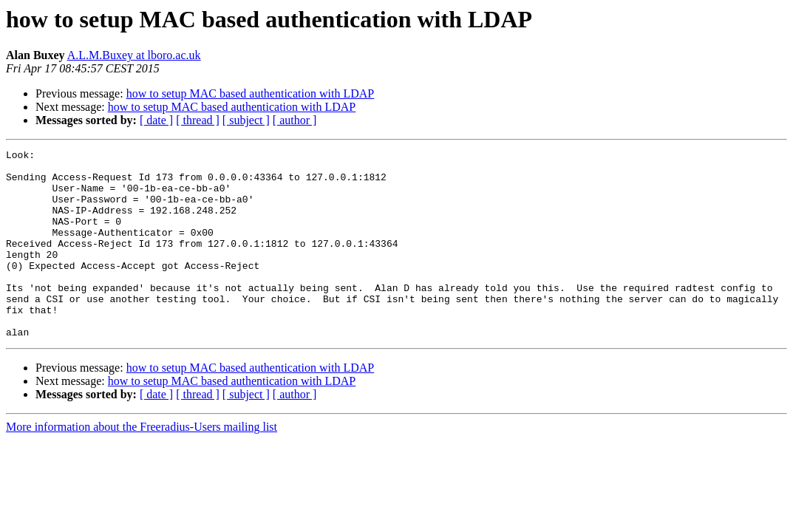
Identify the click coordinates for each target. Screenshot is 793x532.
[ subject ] (246, 120)
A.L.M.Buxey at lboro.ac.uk (134, 55)
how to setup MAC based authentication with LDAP (251, 93)
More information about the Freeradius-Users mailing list (142, 464)
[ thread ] (198, 120)
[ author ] (295, 120)
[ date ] (156, 120)
